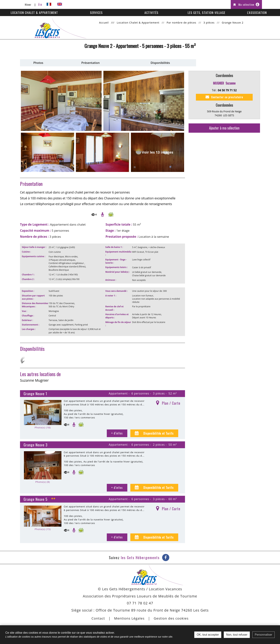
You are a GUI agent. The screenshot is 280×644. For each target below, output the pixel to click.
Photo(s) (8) (43, 481)
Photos (38, 63)
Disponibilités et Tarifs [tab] (158, 432)
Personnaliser (264, 635)
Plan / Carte (171, 402)
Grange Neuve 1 (35, 393)
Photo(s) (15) (43, 528)
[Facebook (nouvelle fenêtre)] (166, 557)
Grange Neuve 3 (36, 444)
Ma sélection (249, 4)
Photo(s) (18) (43, 427)
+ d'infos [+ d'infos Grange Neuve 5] (117, 536)
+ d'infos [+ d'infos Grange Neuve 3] (117, 487)
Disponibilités (160, 63)
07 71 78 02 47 (140, 602)
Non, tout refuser (237, 635)
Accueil (104, 23)
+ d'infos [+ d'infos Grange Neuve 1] (117, 432)
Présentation (91, 63)
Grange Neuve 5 (36, 498)
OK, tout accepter (208, 635)
